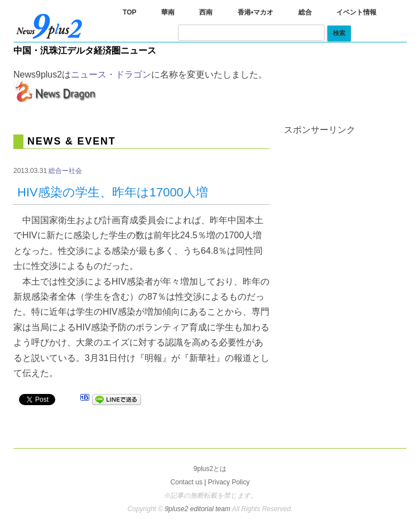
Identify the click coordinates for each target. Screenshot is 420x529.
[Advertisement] (352, 190)
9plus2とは (210, 469)
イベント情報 (356, 12)
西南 (206, 12)
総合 (305, 12)
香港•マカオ (255, 12)
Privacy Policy (229, 482)
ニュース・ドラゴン (111, 74)
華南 (168, 12)
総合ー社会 (65, 171)
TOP (129, 12)
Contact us (187, 482)
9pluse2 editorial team (198, 509)
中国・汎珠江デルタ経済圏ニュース (85, 51)
